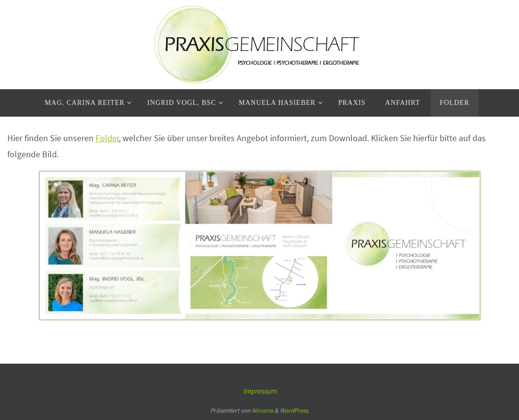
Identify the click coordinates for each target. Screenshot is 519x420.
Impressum (260, 391)
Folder (107, 138)
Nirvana (262, 410)
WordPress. (295, 410)
